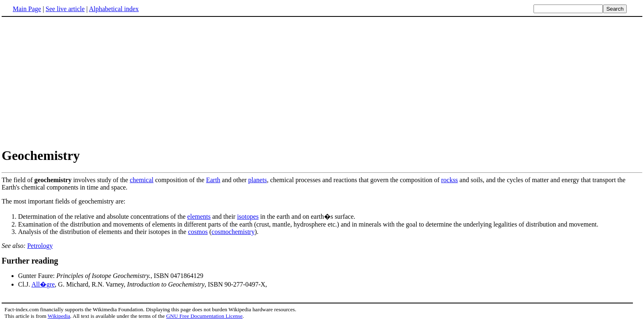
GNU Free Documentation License (204, 316)
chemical (142, 180)
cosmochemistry (233, 232)
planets (257, 180)
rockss (450, 180)
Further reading (30, 261)
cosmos (198, 232)
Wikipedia (59, 316)
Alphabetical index (114, 9)
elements (199, 216)
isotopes (248, 216)
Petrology (40, 246)
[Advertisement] (322, 82)
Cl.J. (25, 284)
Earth (213, 180)
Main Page (27, 9)
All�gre (43, 284)
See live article (65, 9)
